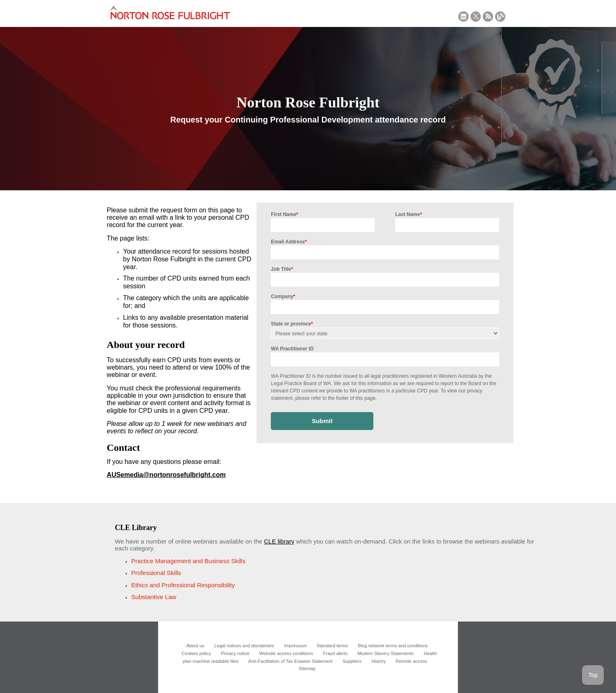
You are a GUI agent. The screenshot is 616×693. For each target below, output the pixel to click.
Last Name (408, 214)
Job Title (282, 269)
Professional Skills (156, 573)
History (378, 661)
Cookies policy (196, 653)
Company (283, 296)
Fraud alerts (335, 653)
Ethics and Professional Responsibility (183, 585)
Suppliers (352, 661)
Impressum (296, 646)
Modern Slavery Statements (386, 653)
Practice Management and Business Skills (188, 561)
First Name (285, 214)
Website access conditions (286, 653)
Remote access (412, 661)
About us (195, 646)
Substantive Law (154, 597)
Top (593, 675)
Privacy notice (235, 653)
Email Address (289, 242)
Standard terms (332, 646)
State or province (292, 324)
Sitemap (307, 668)
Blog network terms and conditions (393, 646)
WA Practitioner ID (292, 349)
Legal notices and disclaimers (244, 646)
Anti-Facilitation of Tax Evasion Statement (290, 661)
